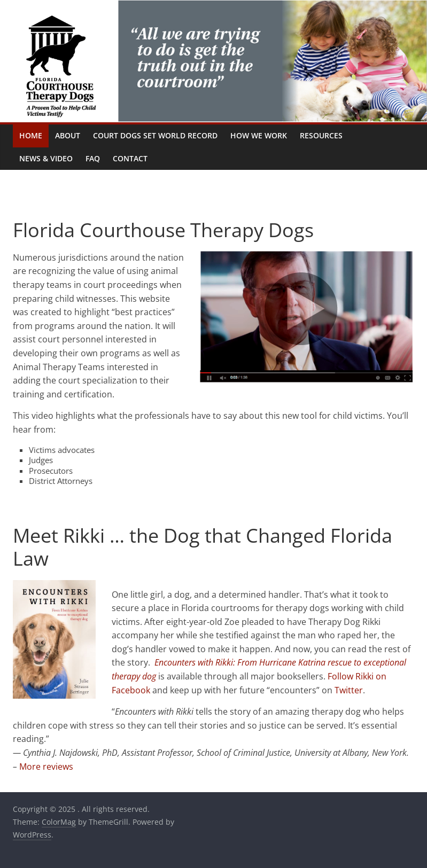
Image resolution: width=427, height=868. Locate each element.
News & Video (46, 158)
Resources (321, 135)
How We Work (259, 135)
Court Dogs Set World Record (155, 135)
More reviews (46, 767)
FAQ (93, 158)
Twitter (349, 690)
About (68, 135)
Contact (130, 158)
